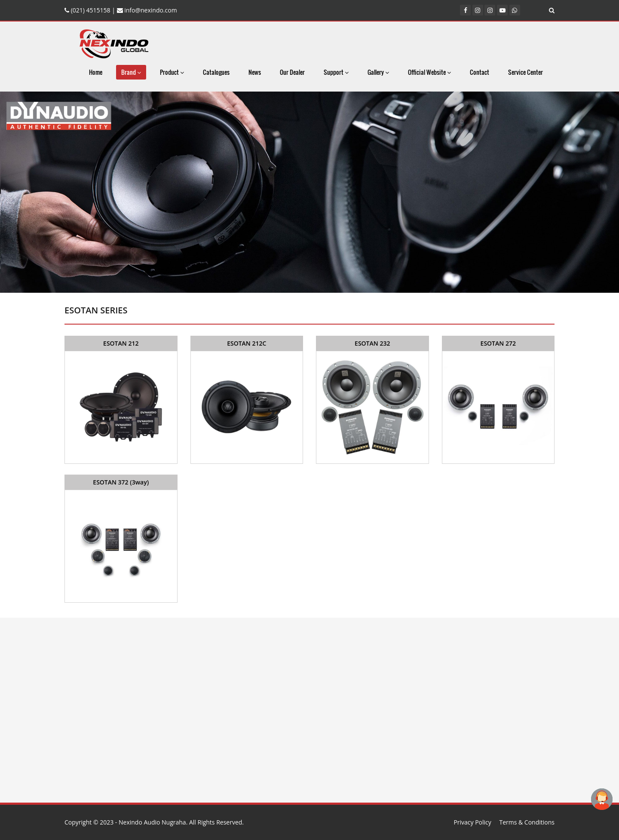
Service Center (526, 72)
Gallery (378, 72)
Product (172, 72)
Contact (480, 72)
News (255, 72)
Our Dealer (292, 72)
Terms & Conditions (527, 822)
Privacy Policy (472, 822)
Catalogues (216, 72)
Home (96, 72)
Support (336, 72)
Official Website (429, 72)
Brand (131, 72)
